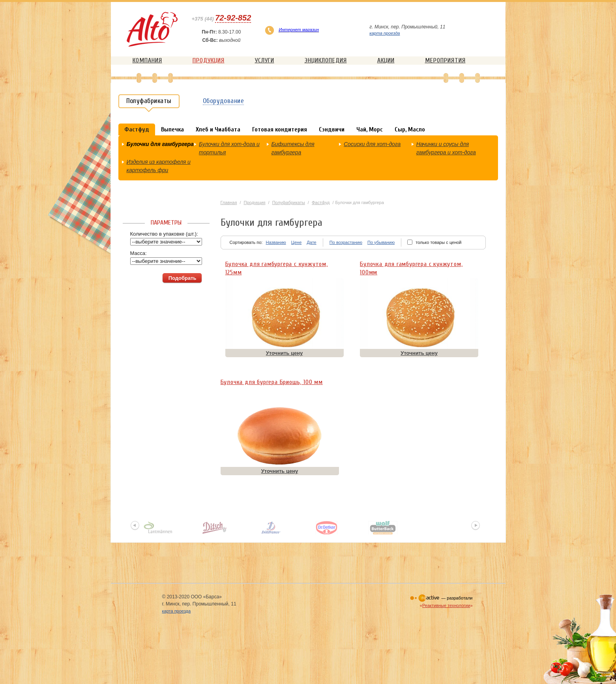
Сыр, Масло (410, 129)
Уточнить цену (285, 353)
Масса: (139, 253)
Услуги (265, 60)
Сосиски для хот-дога (372, 144)
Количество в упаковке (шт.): (164, 234)
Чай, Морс (370, 129)
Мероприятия (445, 60)
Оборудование (224, 101)
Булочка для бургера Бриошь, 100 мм (272, 382)
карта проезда (385, 33)
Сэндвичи (332, 129)
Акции (386, 60)
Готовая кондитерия (280, 129)
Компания (147, 60)
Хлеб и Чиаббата (218, 129)
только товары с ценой (438, 242)
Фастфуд (321, 202)
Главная (229, 202)
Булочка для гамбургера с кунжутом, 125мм (277, 267)
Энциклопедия (326, 60)
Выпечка (172, 129)
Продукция (209, 60)
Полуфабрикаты (289, 202)
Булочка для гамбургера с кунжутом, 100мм (411, 267)
